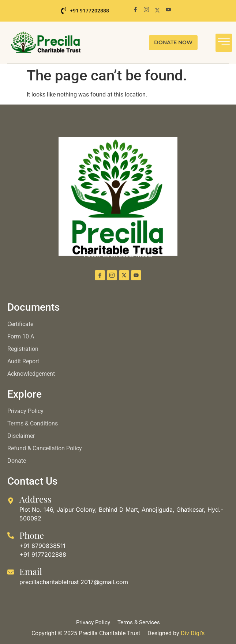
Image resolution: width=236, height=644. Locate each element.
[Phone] (11, 535)
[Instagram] (146, 10)
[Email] (11, 572)
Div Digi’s (193, 633)
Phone (32, 535)
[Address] (11, 501)
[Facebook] (135, 10)
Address (35, 499)
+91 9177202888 (85, 11)
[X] (157, 10)
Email (31, 571)
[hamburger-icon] (224, 43)
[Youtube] (168, 10)
